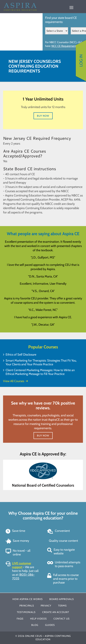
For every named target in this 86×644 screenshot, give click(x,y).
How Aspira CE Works (28, 599)
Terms (62, 606)
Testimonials (26, 612)
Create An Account (56, 612)
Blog (35, 625)
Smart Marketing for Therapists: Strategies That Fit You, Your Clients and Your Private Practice (41, 362)
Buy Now (43, 116)
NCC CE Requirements (64, 46)
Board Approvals (62, 599)
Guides (50, 625)
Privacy (46, 606)
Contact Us (61, 619)
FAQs (20, 619)
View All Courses (15, 381)
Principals (27, 606)
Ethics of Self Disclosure (21, 355)
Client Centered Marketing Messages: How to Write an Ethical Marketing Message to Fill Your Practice (40, 372)
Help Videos (38, 619)
